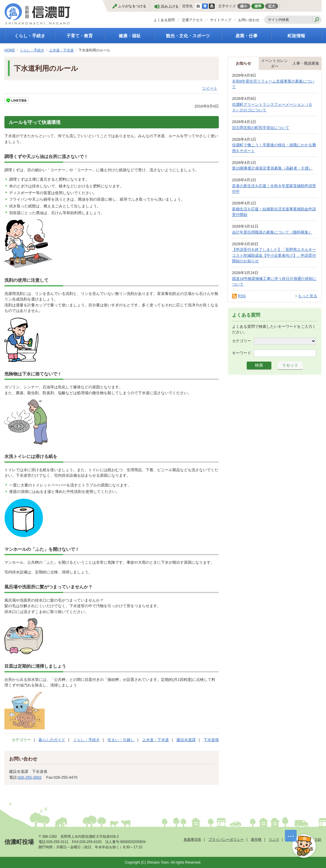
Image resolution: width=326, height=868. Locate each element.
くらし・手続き (30, 36)
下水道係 (211, 740)
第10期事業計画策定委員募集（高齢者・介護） (272, 168)
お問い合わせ (249, 20)
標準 (258, 6)
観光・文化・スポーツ (188, 36)
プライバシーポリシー (226, 840)
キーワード (242, 353)
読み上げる (170, 6)
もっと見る (308, 296)
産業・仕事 (247, 36)
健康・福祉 (130, 36)
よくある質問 (164, 20)
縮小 (244, 6)
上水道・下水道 (61, 50)
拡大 (272, 6)
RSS (242, 296)
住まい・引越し (121, 740)
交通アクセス (192, 20)
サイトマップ (221, 20)
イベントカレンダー (274, 64)
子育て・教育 (80, 36)
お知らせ (243, 63)
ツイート (210, 88)
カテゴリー (242, 341)
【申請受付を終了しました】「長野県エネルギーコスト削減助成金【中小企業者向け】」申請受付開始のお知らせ (274, 255)
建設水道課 (186, 740)
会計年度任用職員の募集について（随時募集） (272, 232)
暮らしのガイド (52, 740)
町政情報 (296, 36)
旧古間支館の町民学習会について (261, 128)
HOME (10, 50)
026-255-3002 (30, 777)
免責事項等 (192, 840)
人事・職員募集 (306, 63)
